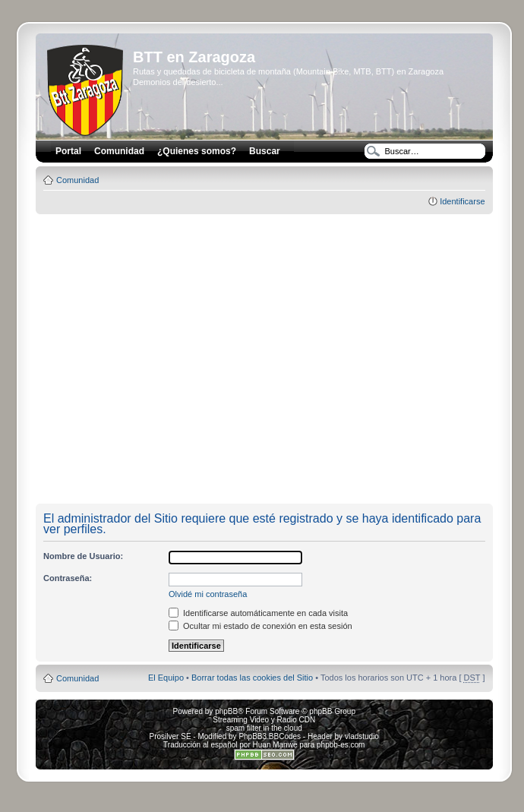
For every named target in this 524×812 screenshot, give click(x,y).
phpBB (226, 711)
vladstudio (362, 736)
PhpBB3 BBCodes (270, 736)
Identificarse (462, 201)
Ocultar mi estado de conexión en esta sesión (260, 626)
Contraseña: (68, 578)
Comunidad (77, 180)
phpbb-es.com (341, 745)
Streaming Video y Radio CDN (264, 720)
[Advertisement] (142, 360)
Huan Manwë (275, 745)
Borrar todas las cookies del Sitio (252, 678)
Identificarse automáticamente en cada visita (258, 613)
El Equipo (166, 678)
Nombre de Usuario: (83, 556)
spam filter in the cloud (264, 728)
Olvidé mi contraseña (208, 594)
